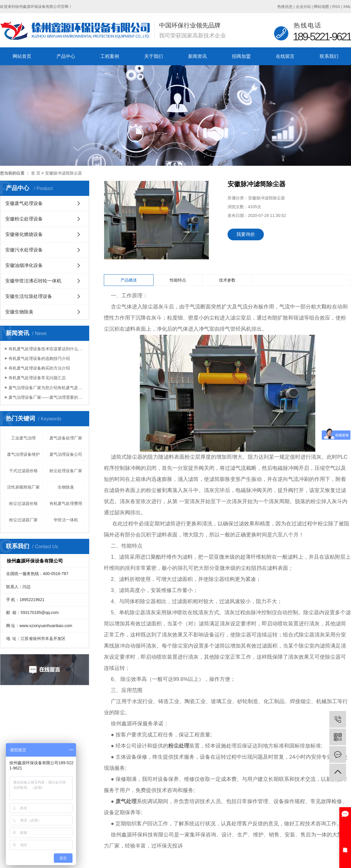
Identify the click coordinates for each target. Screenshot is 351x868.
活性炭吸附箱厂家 (23, 487)
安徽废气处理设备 (24, 203)
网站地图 (321, 7)
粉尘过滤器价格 (23, 503)
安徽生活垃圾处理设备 (29, 296)
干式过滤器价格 (23, 471)
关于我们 (154, 56)
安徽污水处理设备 (24, 250)
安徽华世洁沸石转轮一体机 (33, 281)
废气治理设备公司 (66, 454)
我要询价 (246, 234)
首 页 (36, 173)
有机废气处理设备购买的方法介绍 (39, 368)
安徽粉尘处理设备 (24, 219)
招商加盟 (241, 56)
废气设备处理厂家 (66, 438)
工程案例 (110, 56)
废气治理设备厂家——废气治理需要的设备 (47, 397)
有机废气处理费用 (66, 503)
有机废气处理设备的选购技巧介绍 (39, 358)
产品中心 (66, 56)
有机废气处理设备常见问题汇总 (37, 378)
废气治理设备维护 (23, 454)
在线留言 (285, 56)
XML (347, 7)
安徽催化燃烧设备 (24, 234)
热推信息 (285, 7)
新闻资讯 (197, 56)
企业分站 (303, 7)
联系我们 (329, 56)
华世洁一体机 (66, 520)
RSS (336, 7)
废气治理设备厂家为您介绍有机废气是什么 (47, 388)
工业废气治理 (23, 438)
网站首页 (22, 56)
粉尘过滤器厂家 (23, 520)
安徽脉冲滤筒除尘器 (63, 173)
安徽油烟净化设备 (24, 265)
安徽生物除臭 (19, 312)
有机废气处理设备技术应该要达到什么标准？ (47, 349)
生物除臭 (66, 487)
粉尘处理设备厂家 (66, 471)
